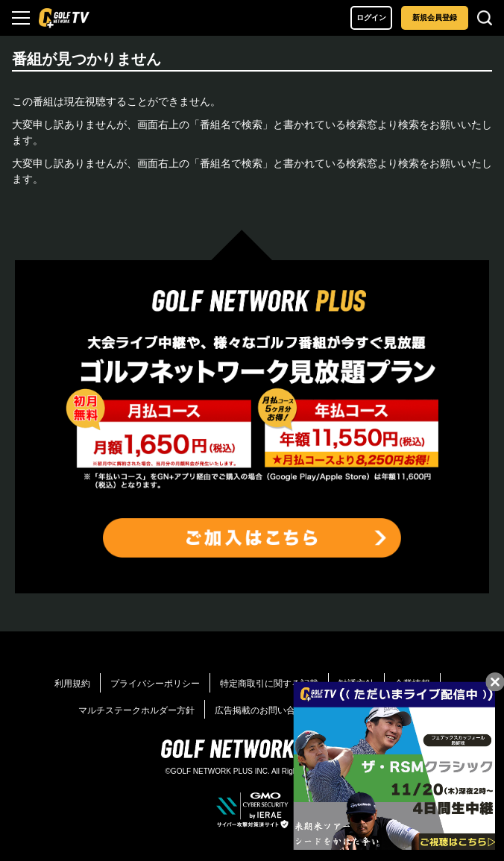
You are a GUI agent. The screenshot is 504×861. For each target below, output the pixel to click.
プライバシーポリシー (155, 684)
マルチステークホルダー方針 (136, 710)
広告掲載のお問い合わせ (264, 710)
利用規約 (72, 684)
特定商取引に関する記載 (269, 684)
